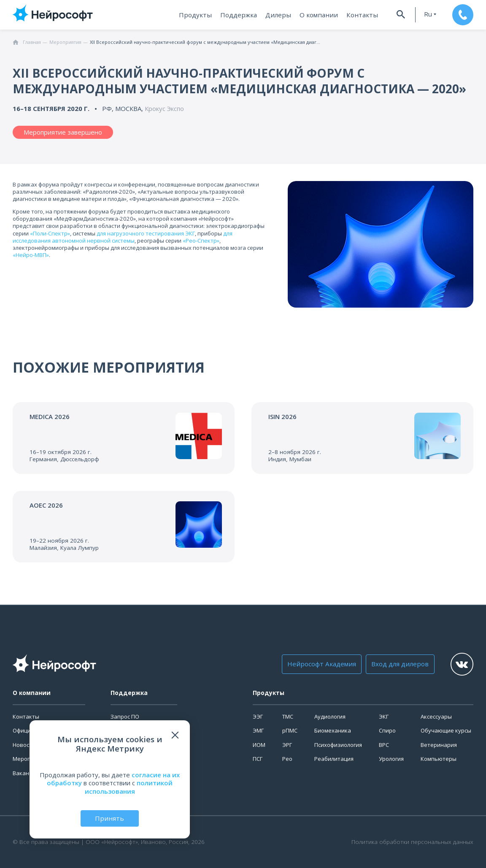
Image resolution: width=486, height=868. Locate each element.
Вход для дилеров (398, 664)
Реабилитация (334, 759)
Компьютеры (439, 759)
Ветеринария (439, 745)
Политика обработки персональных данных (412, 842)
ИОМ (259, 745)
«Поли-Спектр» (50, 233)
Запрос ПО (125, 717)
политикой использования (129, 787)
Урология (391, 759)
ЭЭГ (258, 717)
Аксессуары (436, 717)
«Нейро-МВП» (31, 255)
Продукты (201, 15)
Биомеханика (333, 730)
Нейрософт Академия (322, 664)
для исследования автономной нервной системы (123, 237)
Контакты (361, 15)
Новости (24, 745)
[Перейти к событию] (124, 438)
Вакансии (26, 773)
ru (426, 14)
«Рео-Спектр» (201, 241)
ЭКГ (384, 717)
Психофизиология (338, 745)
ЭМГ (258, 730)
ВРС (384, 745)
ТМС (288, 717)
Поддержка (243, 15)
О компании (320, 15)
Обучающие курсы (446, 730)
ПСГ (258, 759)
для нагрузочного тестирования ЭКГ (146, 233)
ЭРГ (287, 745)
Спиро (387, 730)
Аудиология (330, 717)
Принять (110, 818)
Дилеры (281, 15)
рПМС (290, 730)
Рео (287, 759)
